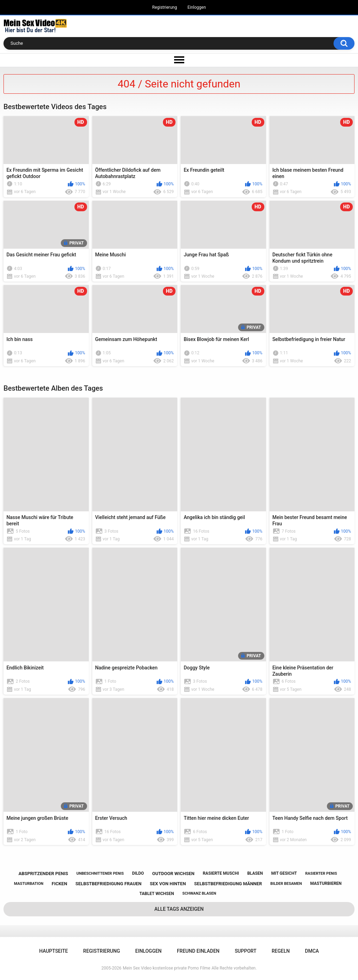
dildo (138, 873)
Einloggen (197, 7)
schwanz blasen (199, 893)
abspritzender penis (43, 874)
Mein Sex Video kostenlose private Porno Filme (166, 968)
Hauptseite (53, 951)
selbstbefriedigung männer (228, 884)
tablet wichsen (157, 894)
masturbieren (326, 883)
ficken (59, 884)
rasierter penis (321, 874)
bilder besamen (286, 884)
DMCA (312, 951)
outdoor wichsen (173, 874)
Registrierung (164, 7)
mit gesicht (284, 873)
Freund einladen (198, 951)
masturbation (29, 884)
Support (245, 951)
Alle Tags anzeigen (179, 909)
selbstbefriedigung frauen (109, 884)
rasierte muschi (221, 873)
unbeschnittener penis (100, 874)
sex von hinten (168, 884)
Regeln (281, 951)
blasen (255, 873)
